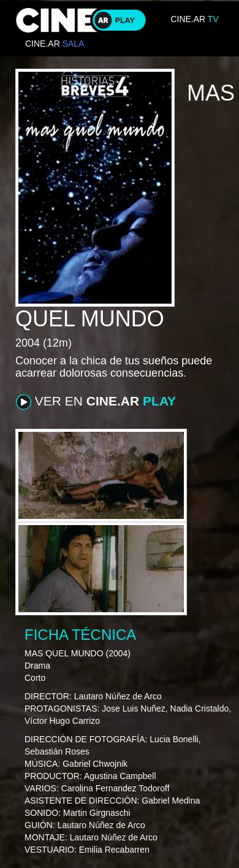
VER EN (96, 402)
